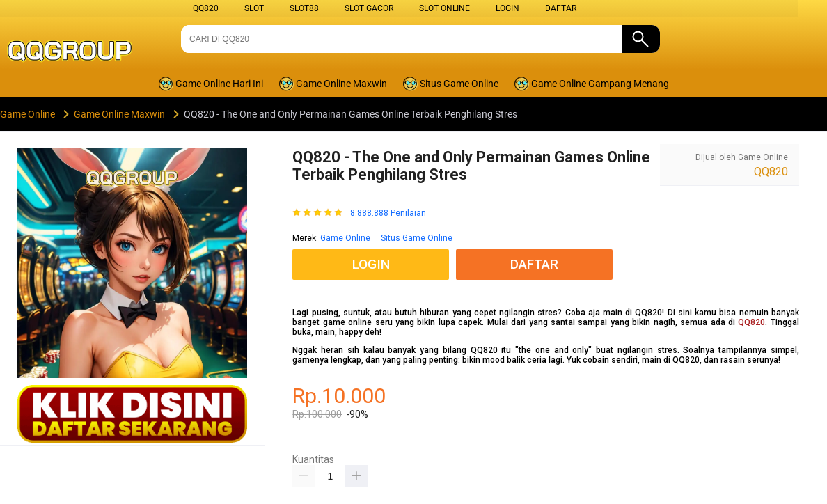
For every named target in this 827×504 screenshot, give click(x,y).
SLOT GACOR (369, 8)
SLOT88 (304, 8)
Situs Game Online (417, 238)
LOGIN (507, 8)
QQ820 (206, 8)
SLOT (254, 8)
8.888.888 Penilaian (388, 213)
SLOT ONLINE (444, 8)
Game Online (345, 238)
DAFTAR (561, 8)
